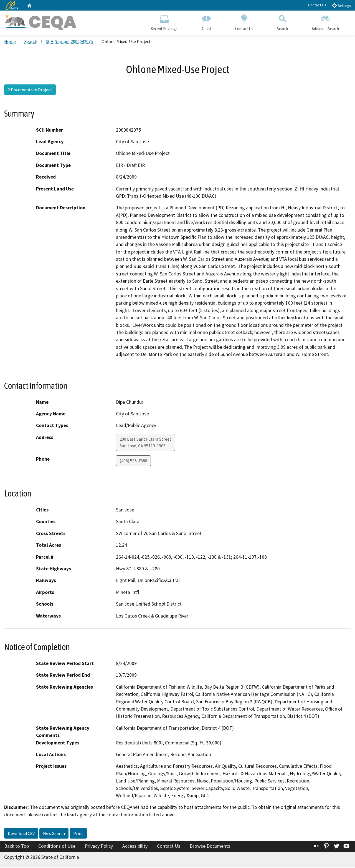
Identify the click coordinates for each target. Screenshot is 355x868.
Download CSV (21, 834)
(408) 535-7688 (133, 461)
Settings (341, 5)
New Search (54, 834)
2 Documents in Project (30, 90)
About (206, 22)
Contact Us (317, 5)
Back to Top (17, 847)
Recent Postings (164, 22)
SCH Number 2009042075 (69, 42)
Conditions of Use (57, 847)
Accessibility (135, 847)
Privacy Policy (99, 847)
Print (78, 834)
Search (282, 22)
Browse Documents (210, 847)
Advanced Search (325, 22)
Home (10, 42)
